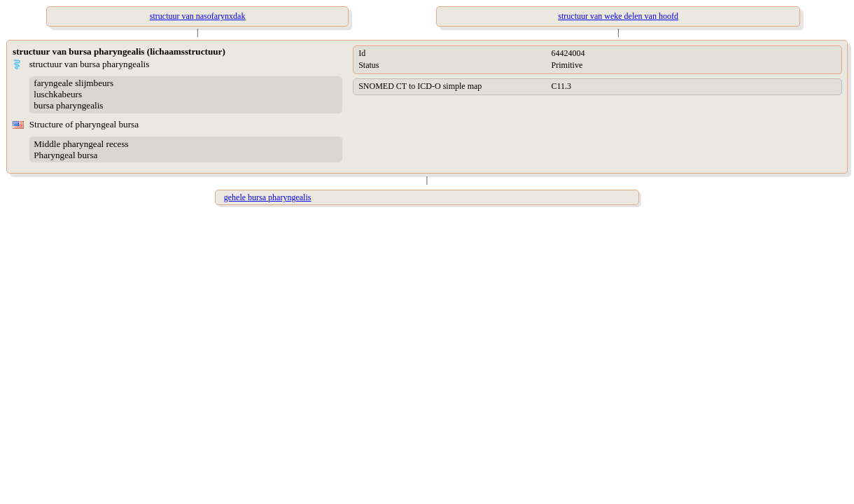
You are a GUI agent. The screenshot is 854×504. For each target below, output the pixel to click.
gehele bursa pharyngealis (268, 197)
